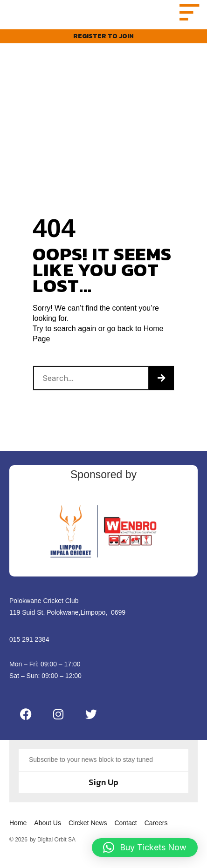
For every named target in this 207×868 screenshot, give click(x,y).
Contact (125, 833)
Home (18, 833)
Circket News (88, 833)
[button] (188, 17)
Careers (156, 833)
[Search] (161, 388)
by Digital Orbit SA (53, 850)
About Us (48, 833)
